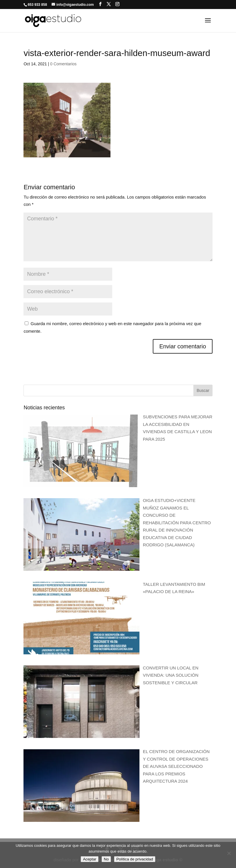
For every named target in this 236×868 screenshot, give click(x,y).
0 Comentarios (63, 64)
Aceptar (90, 859)
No (106, 859)
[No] (229, 853)
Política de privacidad (135, 859)
